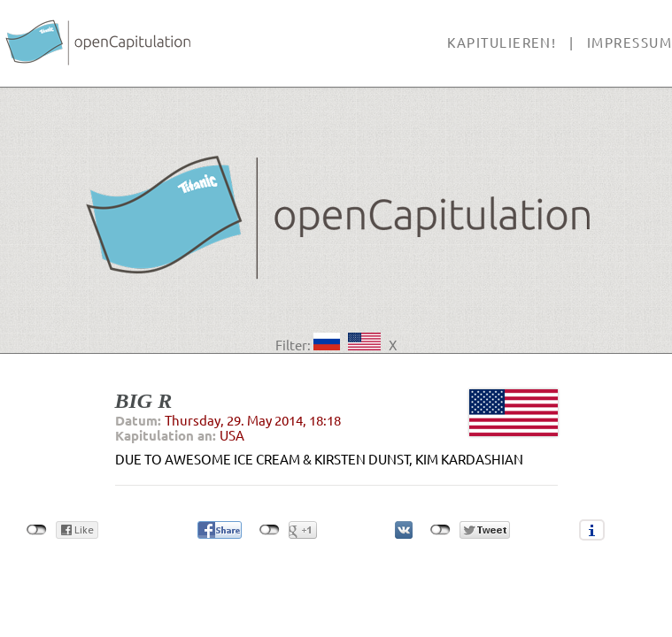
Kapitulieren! (502, 43)
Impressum (630, 43)
